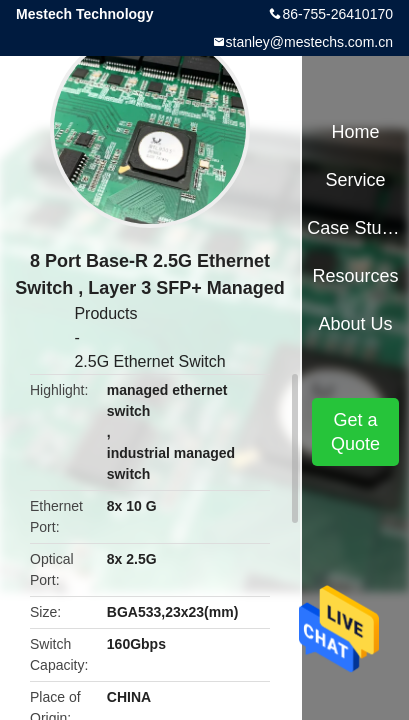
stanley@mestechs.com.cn (310, 42)
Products (105, 313)
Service (356, 180)
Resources (356, 276)
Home (356, 132)
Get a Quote (355, 432)
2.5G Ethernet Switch (149, 361)
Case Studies (355, 228)
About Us (356, 324)
